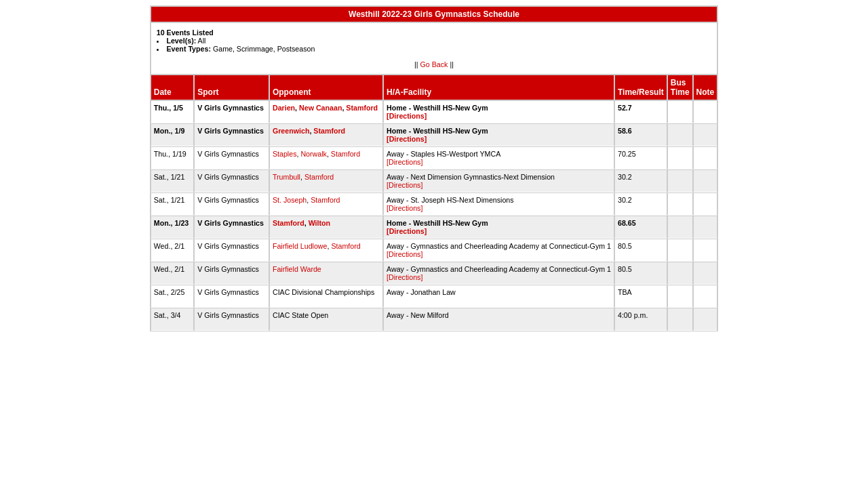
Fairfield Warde (297, 269)
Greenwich (291, 131)
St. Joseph (290, 200)
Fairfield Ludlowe (300, 246)
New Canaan (320, 108)
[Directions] (407, 116)
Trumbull (287, 177)
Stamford (362, 108)
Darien (284, 108)
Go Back (434, 64)
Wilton (319, 223)
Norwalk (314, 154)
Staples (285, 154)
